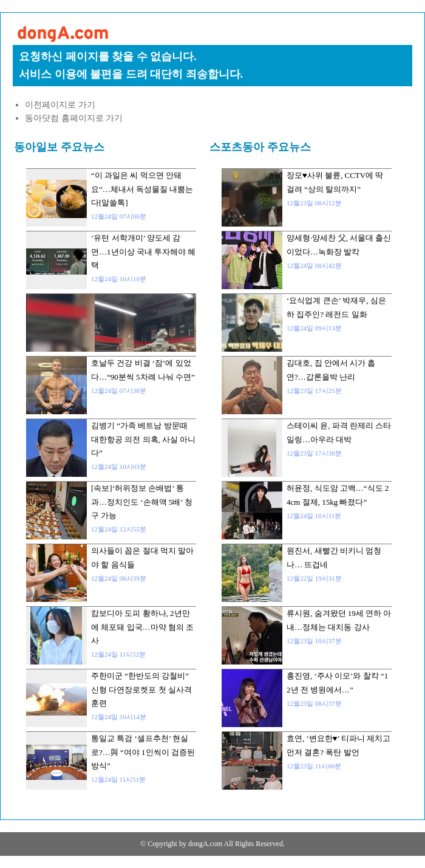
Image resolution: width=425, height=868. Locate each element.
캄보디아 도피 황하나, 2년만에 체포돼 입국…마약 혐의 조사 (142, 627)
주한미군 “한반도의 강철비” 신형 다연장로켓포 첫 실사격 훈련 (141, 689)
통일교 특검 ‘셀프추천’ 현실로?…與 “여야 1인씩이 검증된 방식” (143, 752)
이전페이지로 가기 (60, 105)
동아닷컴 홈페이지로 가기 (74, 118)
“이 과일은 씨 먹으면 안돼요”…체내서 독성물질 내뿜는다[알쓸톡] (142, 189)
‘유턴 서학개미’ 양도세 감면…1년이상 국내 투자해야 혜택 (143, 251)
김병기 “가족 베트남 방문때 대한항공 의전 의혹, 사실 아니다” (143, 439)
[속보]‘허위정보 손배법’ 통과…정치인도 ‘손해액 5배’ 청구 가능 (142, 502)
